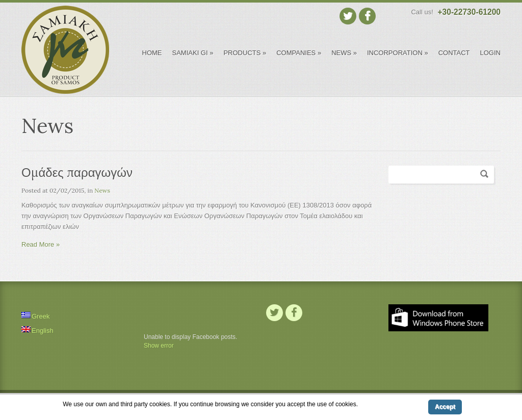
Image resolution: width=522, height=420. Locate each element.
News (102, 190)
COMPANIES (299, 53)
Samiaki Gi (193, 53)
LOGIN (490, 53)
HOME (152, 53)
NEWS (344, 53)
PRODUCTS (245, 53)
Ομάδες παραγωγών (77, 173)
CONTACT (454, 53)
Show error (159, 346)
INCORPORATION (398, 53)
